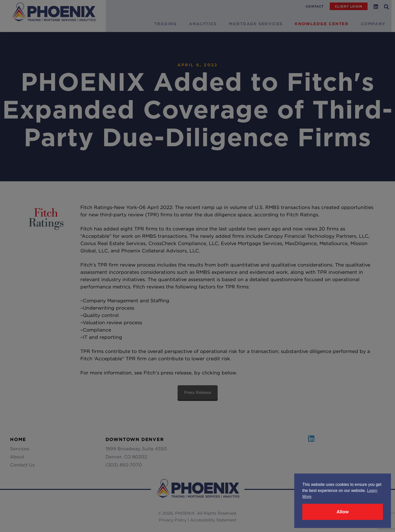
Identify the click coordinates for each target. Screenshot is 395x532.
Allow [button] (343, 512)
